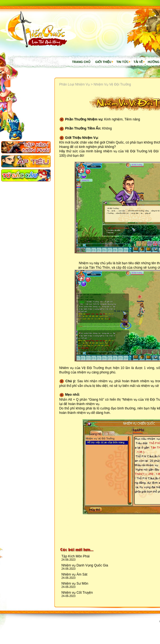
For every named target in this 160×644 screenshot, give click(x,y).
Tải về (138, 62)
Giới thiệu (103, 62)
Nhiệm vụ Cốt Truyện (77, 593)
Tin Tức (122, 62)
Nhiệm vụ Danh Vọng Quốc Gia (85, 565)
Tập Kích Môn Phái (75, 556)
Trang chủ (81, 62)
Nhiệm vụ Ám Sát (74, 574)
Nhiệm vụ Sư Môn (75, 584)
